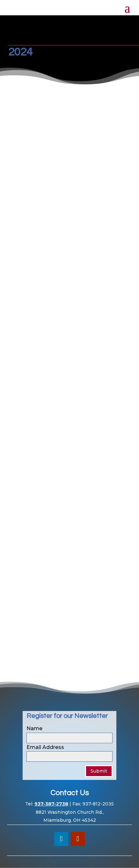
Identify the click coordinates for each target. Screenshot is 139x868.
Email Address (45, 747)
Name (34, 728)
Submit (99, 771)
